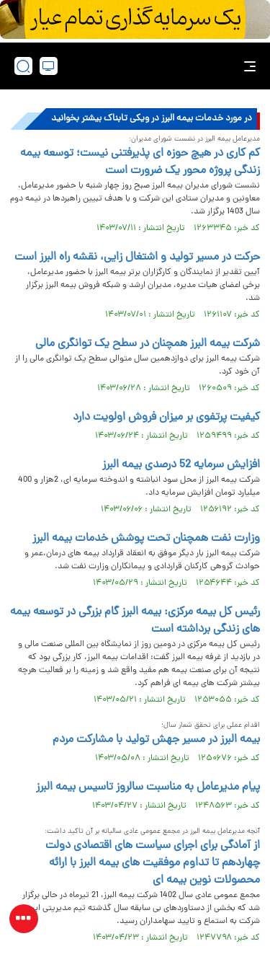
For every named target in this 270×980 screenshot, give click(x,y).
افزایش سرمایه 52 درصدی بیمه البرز (181, 465)
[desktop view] (49, 66)
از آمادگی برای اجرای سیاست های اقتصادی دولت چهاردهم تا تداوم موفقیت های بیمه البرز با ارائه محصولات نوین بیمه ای (153, 863)
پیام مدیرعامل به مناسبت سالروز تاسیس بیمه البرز (148, 787)
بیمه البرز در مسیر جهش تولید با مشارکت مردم (156, 740)
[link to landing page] (139, 66)
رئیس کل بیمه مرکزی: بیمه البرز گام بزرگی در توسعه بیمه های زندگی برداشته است (135, 621)
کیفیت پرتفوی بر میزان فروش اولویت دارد (166, 418)
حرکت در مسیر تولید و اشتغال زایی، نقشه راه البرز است (137, 257)
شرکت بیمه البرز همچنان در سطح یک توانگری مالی (148, 344)
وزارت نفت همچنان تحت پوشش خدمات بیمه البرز (146, 539)
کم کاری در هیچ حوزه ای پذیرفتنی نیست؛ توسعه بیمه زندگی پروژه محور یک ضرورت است (140, 162)
